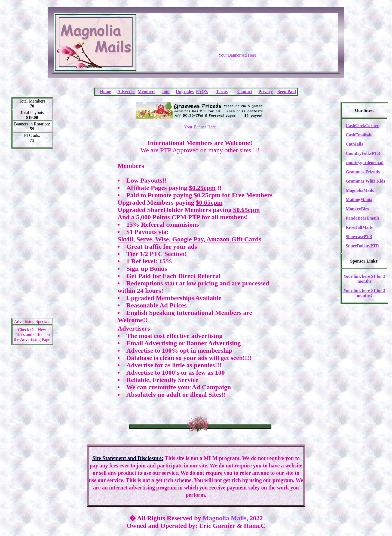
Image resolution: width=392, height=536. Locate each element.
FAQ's (202, 92)
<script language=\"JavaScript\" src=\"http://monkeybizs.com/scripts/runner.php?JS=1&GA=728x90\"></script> (237, 39)
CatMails (354, 144)
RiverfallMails (359, 227)
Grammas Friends (363, 172)
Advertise (126, 92)
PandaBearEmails (363, 218)
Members (147, 92)
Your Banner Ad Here (237, 55)
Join (166, 92)
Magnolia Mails (225, 518)
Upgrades (185, 92)
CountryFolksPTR (363, 153)
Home (105, 92)
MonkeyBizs (357, 209)
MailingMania (359, 200)
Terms (222, 92)
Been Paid (287, 92)
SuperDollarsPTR (362, 246)
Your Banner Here (200, 127)
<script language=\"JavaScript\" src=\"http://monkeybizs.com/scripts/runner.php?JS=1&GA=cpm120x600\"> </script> (32, 235)
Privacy (266, 92)
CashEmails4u (359, 135)
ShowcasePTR (359, 237)
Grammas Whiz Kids (365, 181)
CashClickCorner (362, 126)
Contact (245, 92)
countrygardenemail (365, 163)
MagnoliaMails (360, 190)
